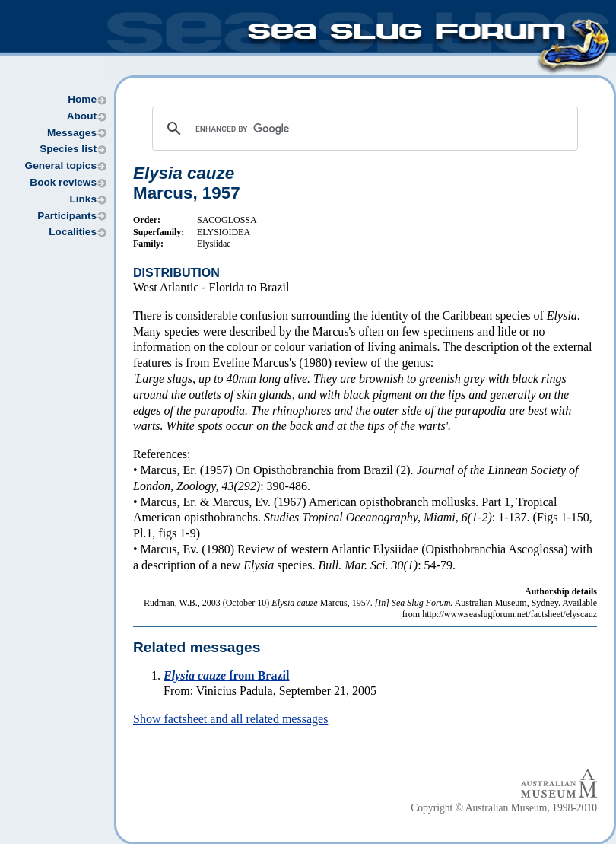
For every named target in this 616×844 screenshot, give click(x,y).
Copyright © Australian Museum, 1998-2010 (504, 808)
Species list (68, 149)
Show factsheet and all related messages (230, 719)
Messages (72, 133)
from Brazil (226, 675)
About (82, 116)
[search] (363, 129)
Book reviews (63, 182)
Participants (67, 216)
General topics (61, 166)
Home (82, 99)
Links (83, 199)
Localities (73, 232)
